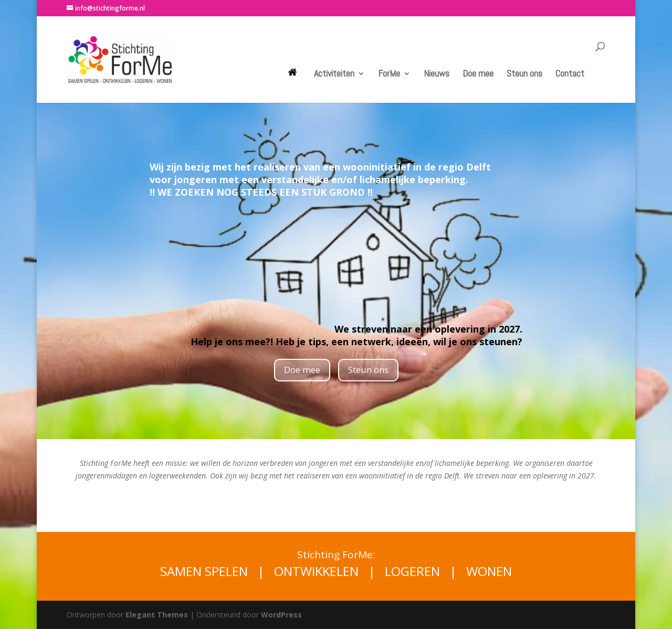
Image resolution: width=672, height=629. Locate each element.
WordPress (281, 615)
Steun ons (524, 74)
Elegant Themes (157, 615)
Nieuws (437, 74)
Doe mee (478, 74)
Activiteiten (334, 74)
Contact (570, 74)
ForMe (389, 74)
